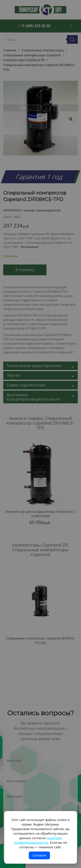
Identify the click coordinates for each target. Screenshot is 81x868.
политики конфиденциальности (38, 840)
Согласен (39, 855)
